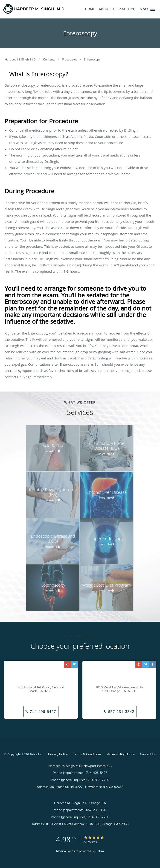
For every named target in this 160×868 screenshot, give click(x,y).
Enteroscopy (92, 60)
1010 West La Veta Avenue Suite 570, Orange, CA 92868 (119, 690)
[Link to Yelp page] (67, 664)
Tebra (100, 851)
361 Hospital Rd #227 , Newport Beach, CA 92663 (41, 690)
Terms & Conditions (87, 754)
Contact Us (148, 754)
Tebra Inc (36, 754)
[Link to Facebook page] (153, 664)
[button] (153, 9)
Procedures (70, 60)
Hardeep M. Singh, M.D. (21, 60)
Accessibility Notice (121, 754)
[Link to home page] (45, 9)
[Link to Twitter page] (74, 664)
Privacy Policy (58, 754)
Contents (49, 60)
